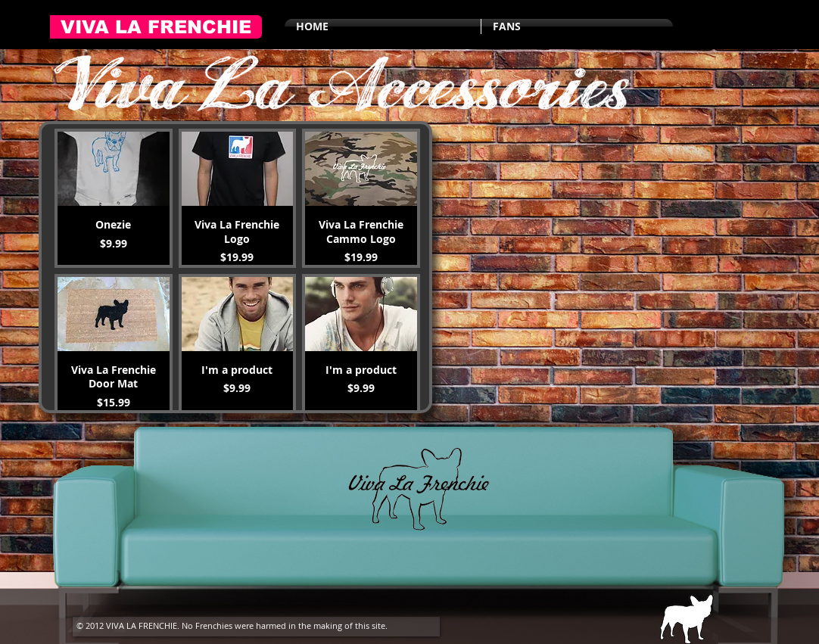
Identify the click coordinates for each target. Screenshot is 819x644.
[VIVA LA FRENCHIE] (156, 27)
